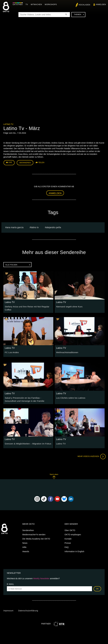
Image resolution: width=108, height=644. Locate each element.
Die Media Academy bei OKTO (36, 537)
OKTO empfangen (73, 533)
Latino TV (8, 124)
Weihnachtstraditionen (66, 351)
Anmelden (55, 192)
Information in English (74, 549)
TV (27, 5)
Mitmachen (37, 5)
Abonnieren (25, 162)
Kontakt (68, 537)
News (25, 541)
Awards (26, 549)
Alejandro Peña (54, 227)
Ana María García (15, 227)
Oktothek (18, 5)
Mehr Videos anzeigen (91, 455)
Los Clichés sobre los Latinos (69, 396)
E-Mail (10, 582)
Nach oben (54, 474)
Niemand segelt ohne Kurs (68, 306)
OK (97, 587)
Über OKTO (70, 528)
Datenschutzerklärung (28, 609)
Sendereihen (28, 528)
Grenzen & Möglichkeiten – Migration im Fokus (26, 442)
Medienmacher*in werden (34, 533)
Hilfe (24, 545)
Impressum (8, 609)
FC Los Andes (11, 351)
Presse (68, 541)
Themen (79, 15)
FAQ (67, 545)
